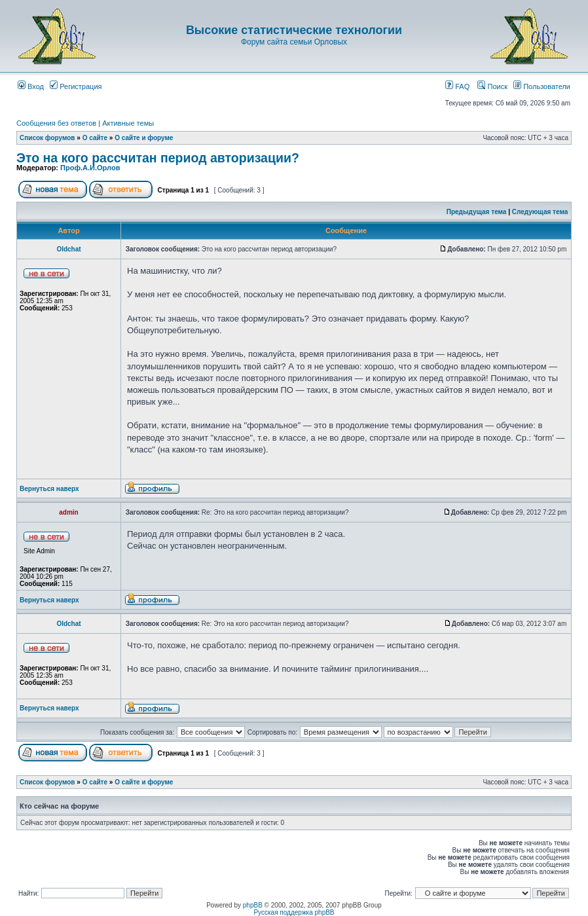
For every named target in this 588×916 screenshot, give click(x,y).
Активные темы (128, 123)
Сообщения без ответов (56, 123)
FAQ (457, 86)
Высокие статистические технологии (294, 30)
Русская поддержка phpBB (294, 912)
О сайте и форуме (144, 138)
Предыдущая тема (477, 212)
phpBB (253, 905)
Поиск (492, 86)
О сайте (95, 138)
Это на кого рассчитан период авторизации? (158, 158)
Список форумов (47, 138)
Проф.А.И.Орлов (90, 168)
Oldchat (68, 249)
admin (68, 512)
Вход (31, 86)
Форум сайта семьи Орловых (294, 42)
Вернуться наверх (49, 489)
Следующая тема (540, 212)
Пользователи (542, 86)
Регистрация (76, 86)
